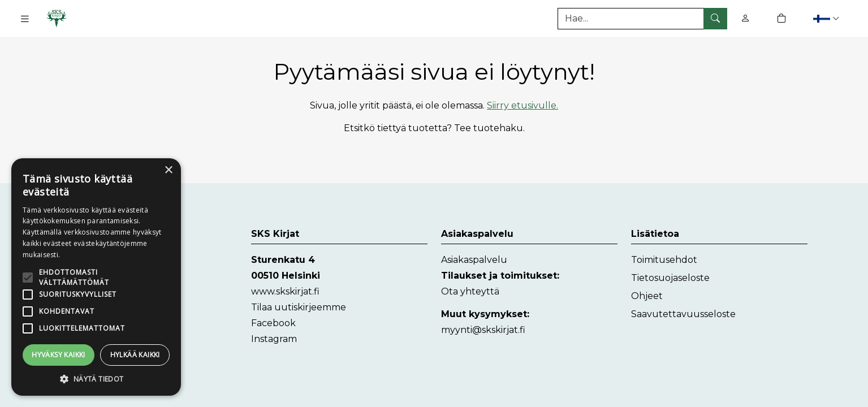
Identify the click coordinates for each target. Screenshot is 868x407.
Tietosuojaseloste (670, 278)
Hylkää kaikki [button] (135, 355)
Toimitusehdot (664, 260)
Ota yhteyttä (470, 291)
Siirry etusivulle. (522, 105)
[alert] (96, 277)
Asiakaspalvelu (474, 260)
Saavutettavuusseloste (683, 314)
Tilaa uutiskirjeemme (299, 307)
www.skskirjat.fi (285, 291)
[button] (828, 18)
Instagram (274, 339)
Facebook (273, 323)
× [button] (168, 170)
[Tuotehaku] (642, 19)
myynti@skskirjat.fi (483, 330)
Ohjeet (647, 296)
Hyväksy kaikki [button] (59, 355)
